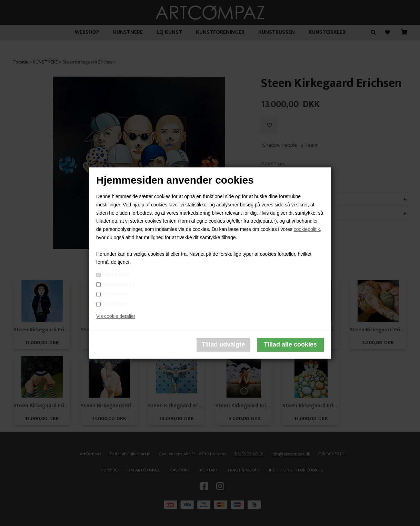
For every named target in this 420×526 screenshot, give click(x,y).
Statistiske (114, 304)
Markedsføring (119, 284)
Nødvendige (116, 275)
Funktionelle (117, 294)
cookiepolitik (307, 229)
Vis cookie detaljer (116, 316)
